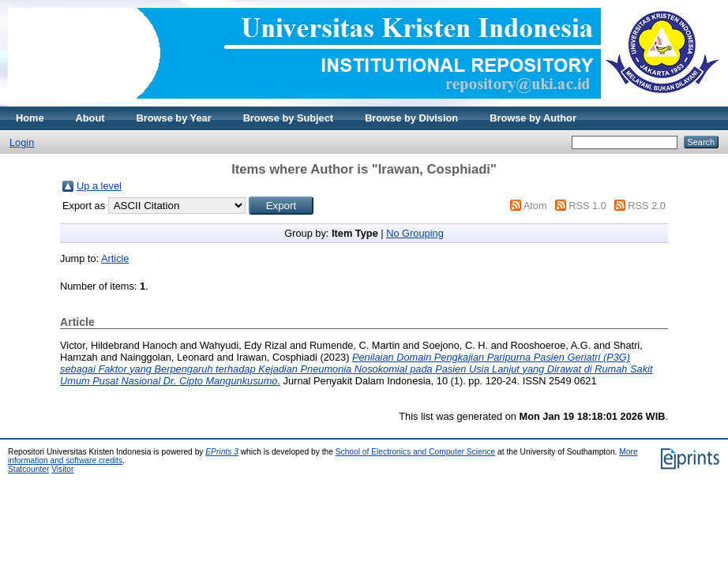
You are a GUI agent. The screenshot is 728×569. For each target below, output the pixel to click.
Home (30, 118)
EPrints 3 (222, 452)
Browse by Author (533, 118)
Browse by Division (411, 118)
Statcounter (28, 469)
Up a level (99, 186)
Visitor (62, 469)
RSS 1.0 (587, 206)
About (90, 118)
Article (115, 258)
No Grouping (415, 233)
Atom (535, 206)
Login (22, 142)
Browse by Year (174, 118)
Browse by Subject (289, 118)
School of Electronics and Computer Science (416, 452)
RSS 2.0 (647, 206)
